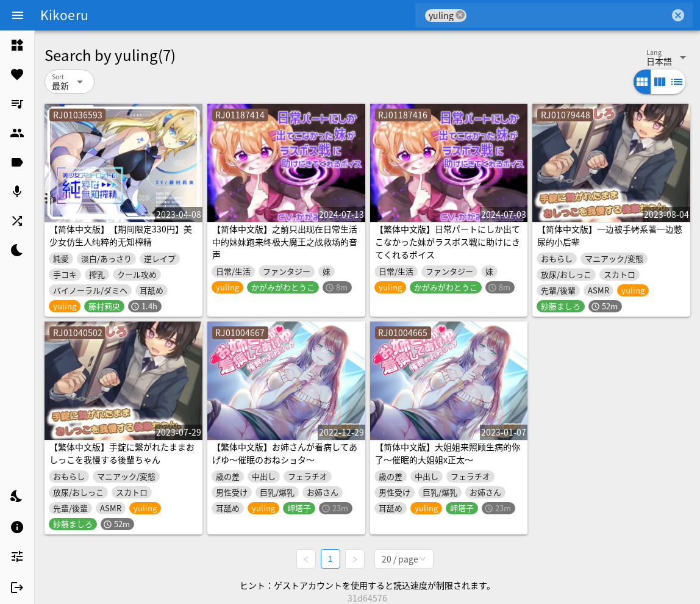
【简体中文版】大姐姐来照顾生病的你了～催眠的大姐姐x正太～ (448, 453)
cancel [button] (460, 15)
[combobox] (568, 15)
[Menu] (18, 15)
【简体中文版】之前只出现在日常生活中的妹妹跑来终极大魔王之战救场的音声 (285, 242)
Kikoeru (64, 15)
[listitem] (17, 45)
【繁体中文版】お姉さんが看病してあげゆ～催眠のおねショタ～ (285, 453)
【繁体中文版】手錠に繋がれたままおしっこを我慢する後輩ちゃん (122, 453)
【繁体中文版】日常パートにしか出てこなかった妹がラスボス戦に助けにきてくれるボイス (448, 242)
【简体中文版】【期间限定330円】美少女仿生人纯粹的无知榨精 (121, 235)
